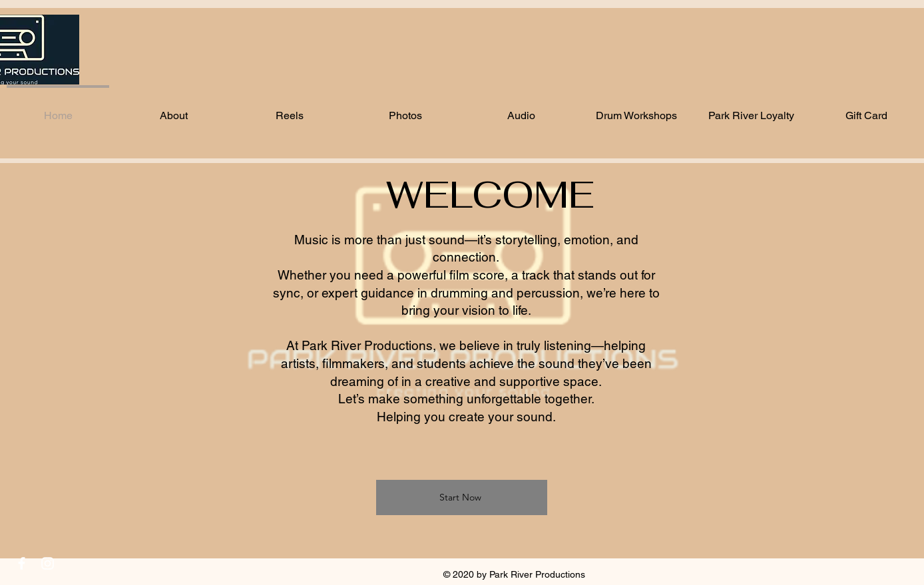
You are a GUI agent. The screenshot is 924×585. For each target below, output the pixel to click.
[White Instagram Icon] (48, 563)
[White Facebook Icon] (22, 563)
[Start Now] (462, 497)
